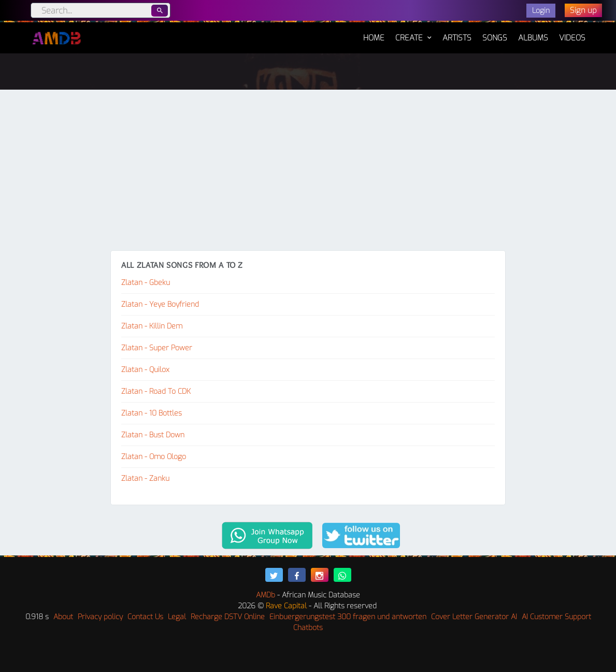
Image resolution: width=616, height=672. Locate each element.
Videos (572, 38)
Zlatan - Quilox (145, 370)
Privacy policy (100, 617)
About (63, 617)
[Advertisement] (308, 173)
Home (374, 33)
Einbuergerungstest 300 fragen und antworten (348, 617)
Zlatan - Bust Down (153, 435)
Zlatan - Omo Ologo (154, 457)
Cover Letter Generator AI (474, 617)
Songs (495, 38)
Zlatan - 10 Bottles (152, 413)
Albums (533, 38)
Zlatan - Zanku (145, 478)
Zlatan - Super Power (157, 348)
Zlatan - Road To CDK (156, 391)
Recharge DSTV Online (228, 617)
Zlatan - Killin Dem (152, 326)
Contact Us (145, 617)
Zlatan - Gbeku (146, 283)
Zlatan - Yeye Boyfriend (160, 304)
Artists (457, 38)
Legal (177, 617)
